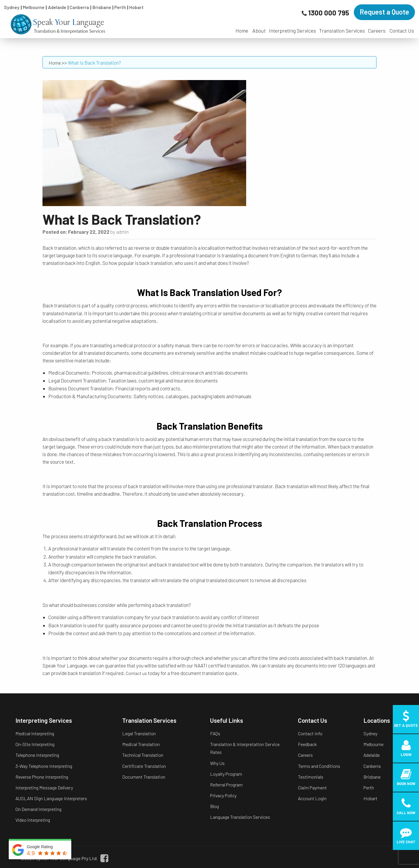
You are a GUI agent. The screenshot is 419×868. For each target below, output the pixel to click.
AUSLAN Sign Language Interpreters (51, 798)
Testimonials (311, 777)
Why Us (217, 763)
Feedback (307, 744)
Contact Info (310, 733)
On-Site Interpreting (35, 744)
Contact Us (402, 31)
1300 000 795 (329, 13)
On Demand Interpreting (38, 809)
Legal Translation (139, 733)
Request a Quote (384, 12)
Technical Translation (143, 755)
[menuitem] (242, 28)
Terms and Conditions (319, 766)
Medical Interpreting (35, 733)
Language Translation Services (240, 817)
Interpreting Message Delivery (44, 788)
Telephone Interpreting (37, 755)
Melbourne (34, 7)
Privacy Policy (223, 795)
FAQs (215, 733)
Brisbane (102, 7)
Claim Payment (312, 788)
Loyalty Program (226, 774)
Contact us (136, 673)
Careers (377, 31)
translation (249, 305)
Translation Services (342, 31)
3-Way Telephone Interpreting (44, 766)
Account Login (312, 798)
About (259, 31)
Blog (214, 806)
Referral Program (226, 785)
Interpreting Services (292, 31)
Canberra (79, 7)
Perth (120, 7)
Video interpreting (33, 820)
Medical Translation (141, 744)
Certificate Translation (144, 766)
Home (242, 31)
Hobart (136, 7)
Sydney (12, 7)
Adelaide (57, 7)
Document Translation (144, 777)
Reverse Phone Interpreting (42, 777)
